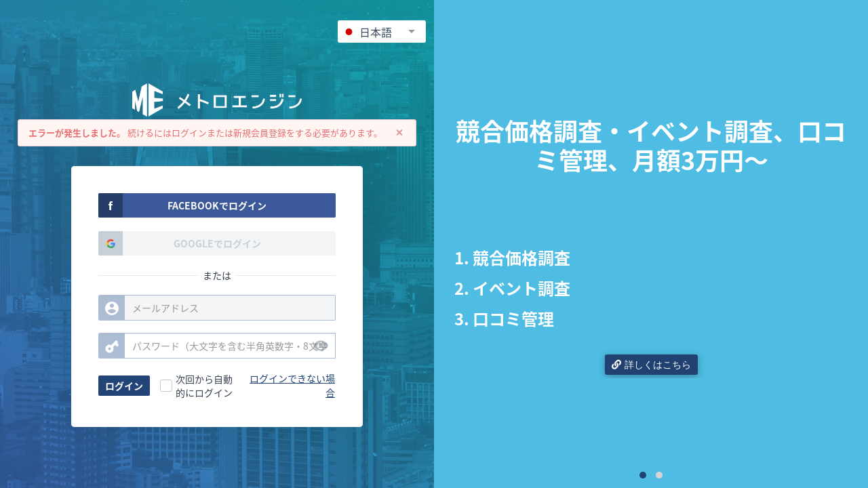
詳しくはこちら (651, 365)
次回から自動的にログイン (204, 386)
